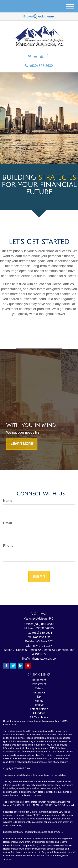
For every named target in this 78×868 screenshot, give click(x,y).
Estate (39, 688)
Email (8, 523)
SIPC (13, 819)
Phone (8, 546)
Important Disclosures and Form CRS (44, 832)
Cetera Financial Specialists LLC (46, 812)
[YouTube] (42, 56)
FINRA (7, 819)
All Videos (39, 713)
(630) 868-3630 (39, 66)
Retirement (39, 680)
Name (8, 501)
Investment (39, 684)
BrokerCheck (10, 725)
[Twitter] (30, 56)
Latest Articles (39, 709)
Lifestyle (39, 705)
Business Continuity (13, 832)
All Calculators (39, 717)
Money (39, 701)
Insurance (39, 692)
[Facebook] (47, 56)
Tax (39, 697)
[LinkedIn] (36, 56)
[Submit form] (39, 577)
